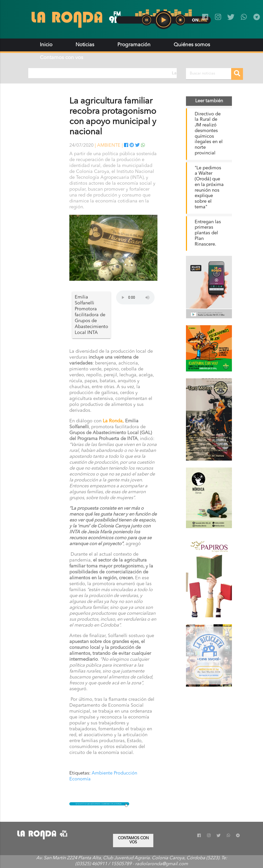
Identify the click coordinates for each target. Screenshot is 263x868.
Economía (80, 779)
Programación (134, 45)
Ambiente (102, 773)
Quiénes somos (192, 45)
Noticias (85, 45)
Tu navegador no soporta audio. (135, 297)
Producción (125, 773)
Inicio (46, 45)
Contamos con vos (62, 58)
